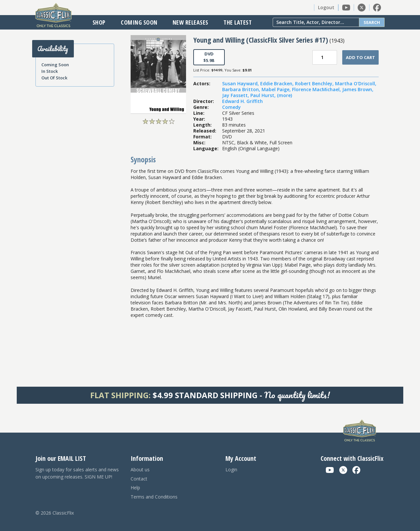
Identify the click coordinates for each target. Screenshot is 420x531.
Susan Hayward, (241, 83)
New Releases (190, 22)
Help (135, 488)
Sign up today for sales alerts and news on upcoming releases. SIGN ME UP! (77, 473)
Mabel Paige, (277, 89)
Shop (99, 22)
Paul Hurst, (264, 95)
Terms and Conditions (154, 497)
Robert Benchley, (315, 83)
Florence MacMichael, (317, 89)
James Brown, (358, 89)
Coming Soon (139, 22)
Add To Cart (360, 57)
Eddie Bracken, (278, 83)
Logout (326, 7)
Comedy (231, 107)
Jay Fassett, (236, 95)
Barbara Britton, (242, 89)
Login (231, 470)
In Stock (50, 71)
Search (372, 22)
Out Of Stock (54, 78)
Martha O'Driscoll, (356, 83)
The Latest (238, 22)
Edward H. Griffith (242, 101)
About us (140, 470)
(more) (284, 95)
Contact (139, 479)
